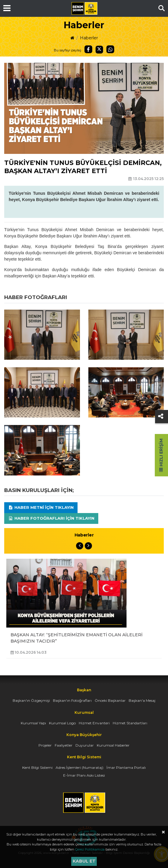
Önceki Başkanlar (110, 700)
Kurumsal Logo (62, 723)
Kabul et (84, 861)
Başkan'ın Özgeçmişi (31, 700)
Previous (80, 546)
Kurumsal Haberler (113, 745)
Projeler (45, 745)
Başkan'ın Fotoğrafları (72, 700)
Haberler (89, 38)
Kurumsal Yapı (33, 723)
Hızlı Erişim (161, 455)
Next (88, 546)
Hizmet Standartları (130, 723)
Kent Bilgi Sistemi (37, 767)
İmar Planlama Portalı (126, 767)
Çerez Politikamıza (90, 849)
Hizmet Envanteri (94, 723)
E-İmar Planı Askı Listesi (84, 775)
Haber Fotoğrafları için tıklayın (51, 518)
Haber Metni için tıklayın (41, 507)
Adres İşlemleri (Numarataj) (79, 767)
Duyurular (85, 745)
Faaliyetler (64, 745)
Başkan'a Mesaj (142, 700)
